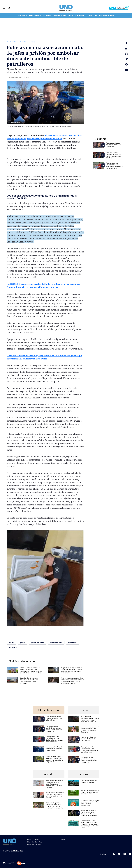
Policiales (47, 15)
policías (32, 42)
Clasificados (108, 15)
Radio (63, 840)
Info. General (80, 15)
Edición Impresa (95, 15)
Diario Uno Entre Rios (35, 842)
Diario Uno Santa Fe (34, 844)
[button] (4, 8)
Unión (71, 15)
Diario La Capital (33, 840)
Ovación (56, 15)
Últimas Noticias (25, 15)
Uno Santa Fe (11, 42)
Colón (64, 15)
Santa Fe (38, 15)
